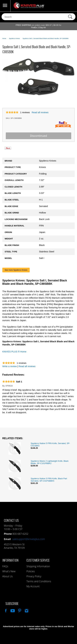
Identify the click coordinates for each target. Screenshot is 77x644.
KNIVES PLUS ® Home (14, 352)
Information (10, 560)
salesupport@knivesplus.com (29, 539)
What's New (9, 571)
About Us (7, 576)
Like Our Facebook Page (5, 610)
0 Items (72, 6)
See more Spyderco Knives (16, 270)
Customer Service (38, 560)
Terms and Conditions (39, 581)
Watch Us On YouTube (12, 610)
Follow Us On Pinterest (19, 610)
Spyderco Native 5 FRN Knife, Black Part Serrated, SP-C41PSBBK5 (49, 480)
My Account (33, 586)
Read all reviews (40, 112)
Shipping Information (38, 566)
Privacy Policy (34, 576)
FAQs (5, 566)
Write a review (10, 366)
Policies (31, 571)
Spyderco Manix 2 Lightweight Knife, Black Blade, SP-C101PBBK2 (50, 462)
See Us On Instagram (26, 610)
